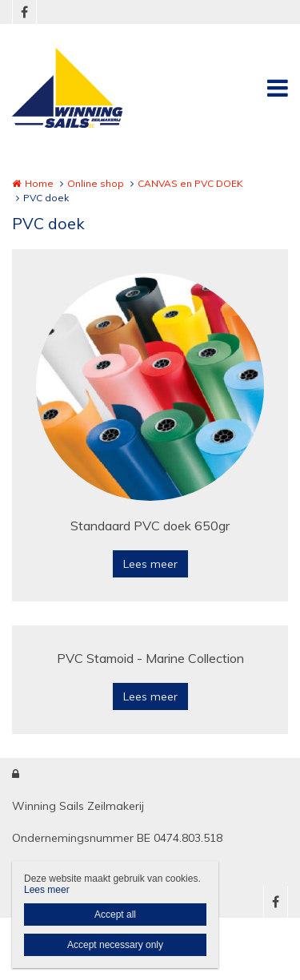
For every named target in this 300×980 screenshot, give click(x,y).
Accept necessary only (115, 945)
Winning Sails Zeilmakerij (78, 806)
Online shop (96, 183)
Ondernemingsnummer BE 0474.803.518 (117, 838)
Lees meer (150, 564)
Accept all (115, 915)
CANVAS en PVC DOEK (190, 183)
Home (39, 183)
